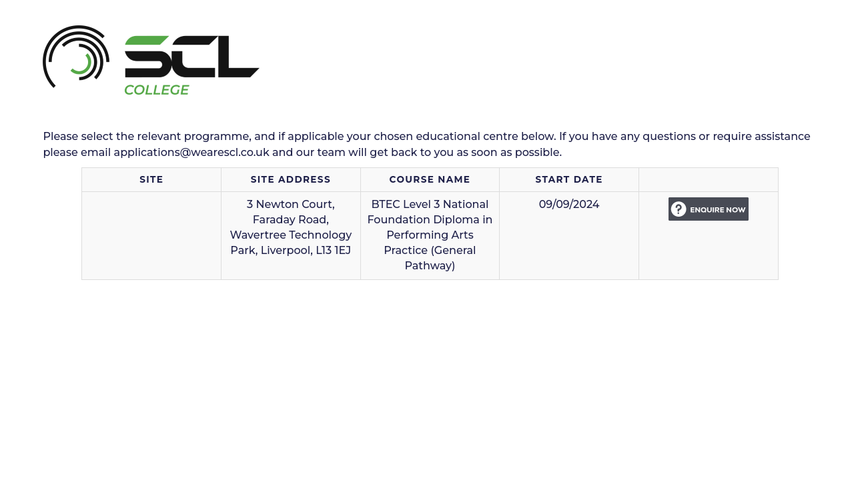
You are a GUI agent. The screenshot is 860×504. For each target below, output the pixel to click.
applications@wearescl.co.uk (192, 152)
